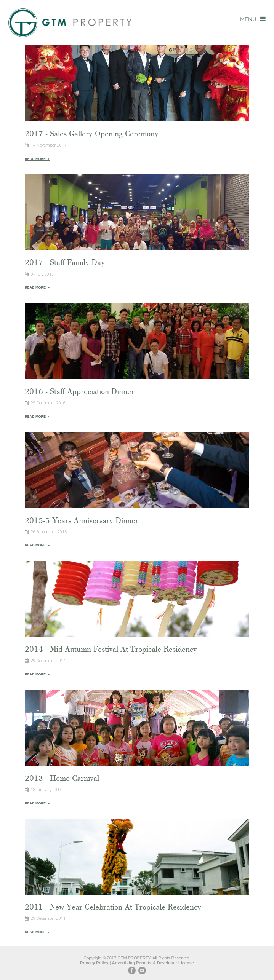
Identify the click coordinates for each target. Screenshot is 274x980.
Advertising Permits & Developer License (153, 963)
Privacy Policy (94, 963)
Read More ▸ (37, 159)
